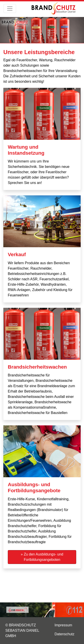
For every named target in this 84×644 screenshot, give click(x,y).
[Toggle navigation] (10, 8)
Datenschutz (65, 634)
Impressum (63, 625)
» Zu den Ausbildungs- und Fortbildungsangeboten (42, 557)
